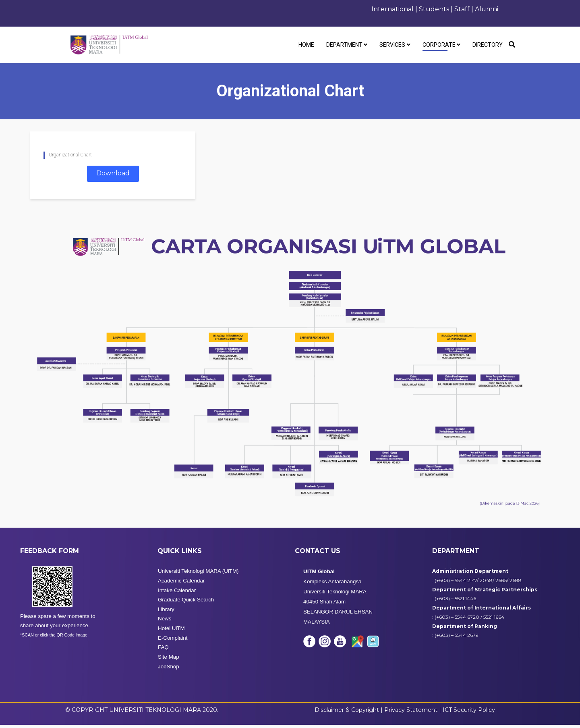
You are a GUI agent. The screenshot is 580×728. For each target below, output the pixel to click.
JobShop (169, 669)
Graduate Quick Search (186, 603)
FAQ (163, 650)
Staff (463, 9)
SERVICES (392, 45)
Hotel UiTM (171, 631)
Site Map (169, 660)
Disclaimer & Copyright (347, 713)
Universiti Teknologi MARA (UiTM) (198, 574)
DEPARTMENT (344, 45)
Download (113, 173)
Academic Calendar (181, 583)
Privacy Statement (412, 713)
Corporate (439, 45)
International (393, 9)
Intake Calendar (177, 593)
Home (306, 45)
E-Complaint (173, 641)
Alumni (487, 9)
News (165, 622)
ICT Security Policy (469, 713)
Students (434, 9)
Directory (488, 45)
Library (166, 612)
